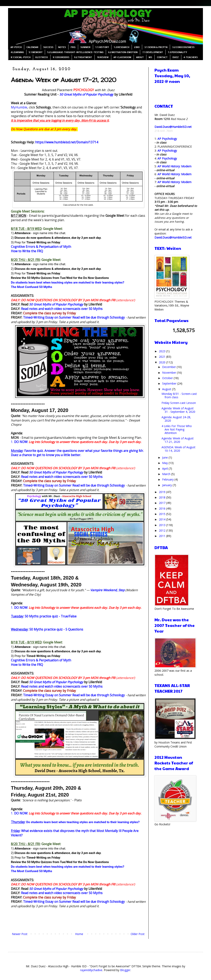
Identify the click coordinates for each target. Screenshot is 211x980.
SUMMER (85, 47)
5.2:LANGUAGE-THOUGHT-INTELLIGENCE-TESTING (75, 52)
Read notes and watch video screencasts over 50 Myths (62, 309)
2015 (163, 514)
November (170, 373)
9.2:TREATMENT (83, 57)
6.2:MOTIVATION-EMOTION (123, 52)
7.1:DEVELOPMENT (153, 52)
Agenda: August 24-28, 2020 (176, 419)
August (167, 389)
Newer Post (20, 934)
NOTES (62, 47)
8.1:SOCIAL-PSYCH (21, 57)
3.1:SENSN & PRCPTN (156, 47)
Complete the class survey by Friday (49, 313)
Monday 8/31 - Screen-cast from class (179, 395)
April (165, 469)
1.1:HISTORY (102, 47)
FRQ (73, 47)
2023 (163, 351)
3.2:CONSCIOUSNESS (183, 47)
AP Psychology (167, 139)
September (170, 383)
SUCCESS (48, 47)
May (165, 463)
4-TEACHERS (191, 57)
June (165, 457)
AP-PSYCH (16, 47)
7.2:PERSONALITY (177, 52)
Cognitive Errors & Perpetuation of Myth (41, 247)
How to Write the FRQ (27, 251)
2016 (163, 508)
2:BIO (137, 47)
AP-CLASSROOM (122, 57)
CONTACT (162, 57)
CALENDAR (32, 47)
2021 (163, 357)
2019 (163, 492)
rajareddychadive (91, 970)
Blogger (125, 970)
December (169, 367)
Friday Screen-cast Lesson (179, 403)
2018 (163, 497)
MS (150, 57)
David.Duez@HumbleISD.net (173, 127)
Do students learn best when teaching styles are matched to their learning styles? (68, 283)
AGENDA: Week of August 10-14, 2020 (178, 449)
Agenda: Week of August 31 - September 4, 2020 (178, 410)
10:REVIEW (103, 57)
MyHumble (19, 107)
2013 (163, 525)
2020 (163, 362)
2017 (163, 503)
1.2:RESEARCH (121, 47)
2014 (163, 519)
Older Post (138, 934)
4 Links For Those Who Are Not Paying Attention (177, 429)
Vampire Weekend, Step (107, 590)
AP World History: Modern (174, 166)
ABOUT (140, 57)
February (168, 479)
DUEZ (176, 57)
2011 (163, 536)
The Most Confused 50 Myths (31, 287)
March (167, 474)
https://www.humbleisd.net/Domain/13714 (67, 142)
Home (79, 934)
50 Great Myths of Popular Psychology (56, 304)
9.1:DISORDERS (61, 57)
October (168, 378)
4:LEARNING (17, 52)
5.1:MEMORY (36, 52)
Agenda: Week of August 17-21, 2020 (178, 440)
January (167, 485)
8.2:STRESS (42, 57)
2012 (163, 530)
